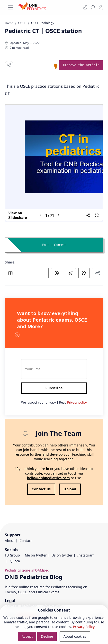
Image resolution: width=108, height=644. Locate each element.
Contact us (41, 489)
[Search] (93, 7)
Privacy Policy (84, 627)
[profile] (101, 7)
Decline (47, 636)
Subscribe (54, 388)
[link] (81, 65)
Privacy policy (77, 402)
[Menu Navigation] (10, 7)
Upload (70, 489)
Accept (27, 636)
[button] (85, 7)
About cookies (75, 636)
